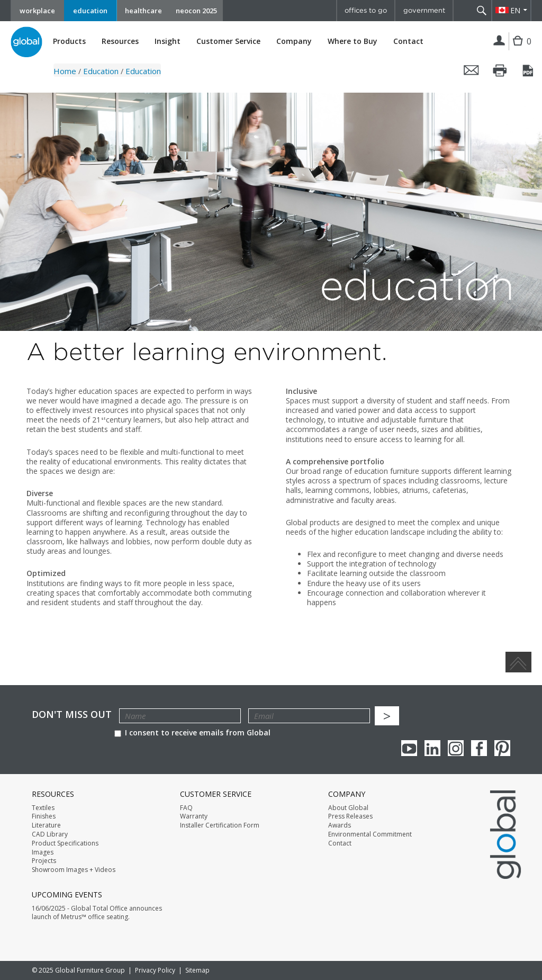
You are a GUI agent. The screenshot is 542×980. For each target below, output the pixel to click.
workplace (37, 11)
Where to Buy (353, 41)
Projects (44, 861)
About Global (348, 808)
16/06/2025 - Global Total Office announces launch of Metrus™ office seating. (97, 913)
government (424, 10)
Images (43, 852)
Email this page (472, 70)
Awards (340, 825)
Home (65, 71)
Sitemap (197, 970)
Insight (168, 41)
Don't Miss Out (72, 714)
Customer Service (228, 41)
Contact (408, 41)
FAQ (186, 808)
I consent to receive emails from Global (192, 732)
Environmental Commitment (370, 834)
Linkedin (432, 748)
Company (294, 41)
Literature (46, 825)
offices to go (366, 10)
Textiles (43, 808)
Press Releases (350, 816)
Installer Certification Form (220, 825)
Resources (120, 41)
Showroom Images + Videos (74, 870)
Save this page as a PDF (529, 70)
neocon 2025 (196, 11)
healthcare (143, 11)
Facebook (479, 748)
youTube (409, 748)
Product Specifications (65, 843)
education (90, 11)
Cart (519, 49)
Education (101, 71)
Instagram (456, 748)
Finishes (44, 816)
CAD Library (50, 834)
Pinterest (502, 748)
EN (515, 10)
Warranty (194, 816)
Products (69, 41)
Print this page (500, 70)
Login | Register (499, 41)
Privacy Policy (155, 970)
